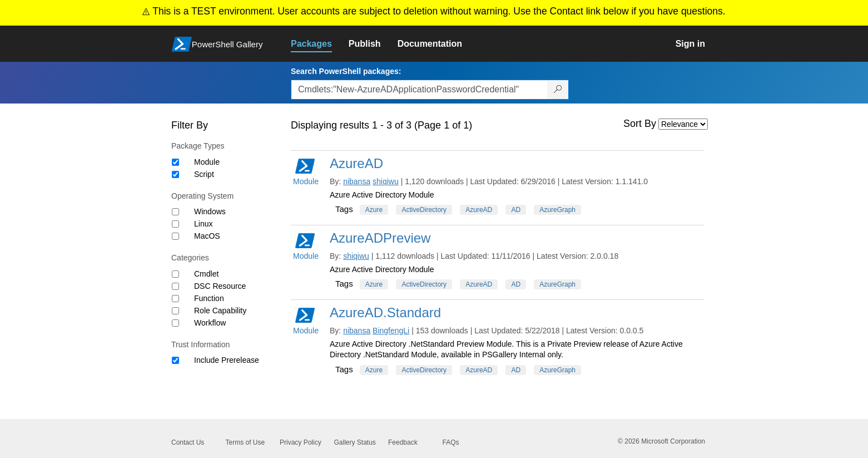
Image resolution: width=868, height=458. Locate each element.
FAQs (451, 442)
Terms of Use (245, 442)
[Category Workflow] (175, 323)
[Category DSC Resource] (175, 286)
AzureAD (356, 163)
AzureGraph (557, 210)
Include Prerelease (227, 360)
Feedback (403, 442)
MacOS (207, 236)
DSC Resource (220, 286)
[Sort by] (683, 124)
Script (204, 174)
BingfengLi (391, 331)
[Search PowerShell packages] (558, 90)
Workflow (210, 323)
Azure (374, 210)
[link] (320, 44)
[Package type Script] (175, 174)
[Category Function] (175, 299)
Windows (210, 211)
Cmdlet (206, 274)
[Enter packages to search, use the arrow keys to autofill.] (419, 90)
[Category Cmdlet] (175, 274)
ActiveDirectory (424, 210)
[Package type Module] (175, 162)
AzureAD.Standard (385, 312)
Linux (203, 224)
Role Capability (220, 311)
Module (207, 162)
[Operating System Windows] (175, 212)
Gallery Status (355, 442)
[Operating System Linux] (175, 224)
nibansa (357, 181)
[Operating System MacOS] (175, 236)
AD (516, 210)
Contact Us (188, 442)
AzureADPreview (380, 238)
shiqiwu (386, 181)
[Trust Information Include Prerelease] (175, 360)
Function (209, 298)
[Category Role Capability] (175, 311)
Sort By (640, 124)
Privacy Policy (301, 442)
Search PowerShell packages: (346, 71)
